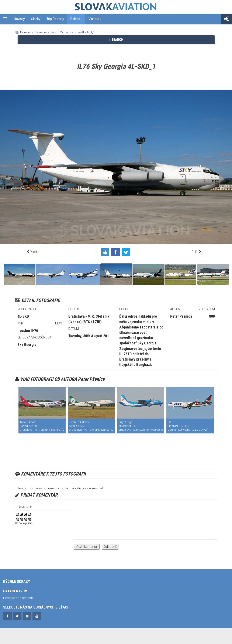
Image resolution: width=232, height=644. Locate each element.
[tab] (116, 40)
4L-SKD (23, 316)
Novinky (19, 19)
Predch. (36, 252)
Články (36, 19)
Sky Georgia (27, 345)
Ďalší (195, 252)
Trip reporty (55, 19)
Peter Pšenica (181, 316)
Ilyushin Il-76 (28, 330)
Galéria (76, 19)
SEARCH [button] (116, 40)
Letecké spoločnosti (18, 598)
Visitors (95, 19)
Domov (25, 32)
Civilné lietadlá (44, 32)
